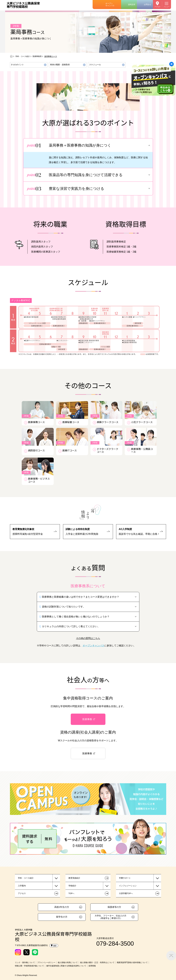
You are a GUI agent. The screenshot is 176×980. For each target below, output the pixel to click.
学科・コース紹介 (23, 56)
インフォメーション (128, 886)
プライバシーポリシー (46, 963)
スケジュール (95, 65)
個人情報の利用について (68, 963)
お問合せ (147, 5)
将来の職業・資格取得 (60, 65)
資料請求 (132, 5)
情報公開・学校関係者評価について (29, 966)
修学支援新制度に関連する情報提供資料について (66, 966)
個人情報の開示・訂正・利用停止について (97, 963)
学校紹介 (72, 886)
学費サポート (125, 878)
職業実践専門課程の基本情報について (132, 963)
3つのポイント (17, 65)
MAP (54, 945)
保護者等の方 (114, 907)
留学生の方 (62, 917)
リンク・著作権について (25, 963)
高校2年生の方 (62, 907)
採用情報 (92, 966)
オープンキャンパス (110, 5)
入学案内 (22, 886)
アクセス (157, 7)
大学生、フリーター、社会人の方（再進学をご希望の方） (111, 917)
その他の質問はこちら (88, 638)
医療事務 (87, 719)
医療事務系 (37, 56)
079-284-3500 (115, 944)
